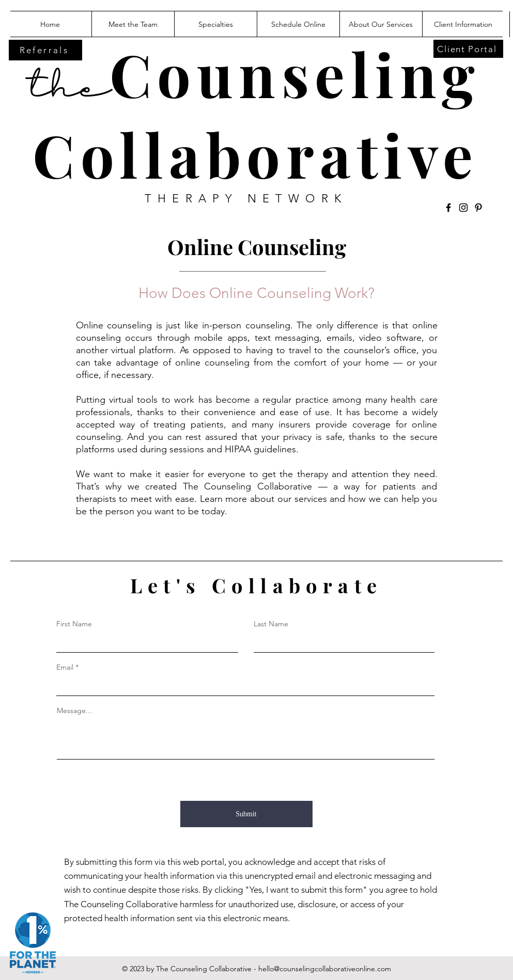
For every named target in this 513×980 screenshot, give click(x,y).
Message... (74, 710)
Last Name (271, 624)
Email (65, 667)
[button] (381, 24)
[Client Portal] (468, 49)
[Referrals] (45, 50)
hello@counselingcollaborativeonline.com (325, 969)
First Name (74, 624)
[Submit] (246, 814)
